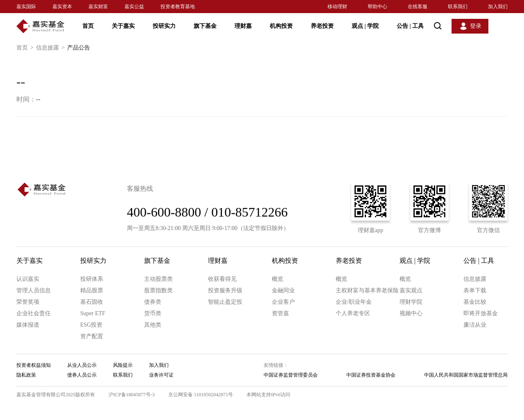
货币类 (153, 313)
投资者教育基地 (178, 7)
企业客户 (283, 302)
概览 (278, 279)
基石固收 (92, 302)
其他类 (153, 325)
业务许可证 (161, 375)
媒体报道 (28, 325)
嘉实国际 (26, 7)
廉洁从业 (475, 325)
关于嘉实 (123, 26)
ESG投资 (91, 325)
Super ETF (93, 313)
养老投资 (322, 26)
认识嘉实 (28, 279)
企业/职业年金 (354, 302)
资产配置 (92, 336)
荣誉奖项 (28, 302)
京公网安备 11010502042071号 (201, 395)
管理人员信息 (34, 290)
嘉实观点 (411, 290)
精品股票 (92, 290)
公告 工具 (410, 26)
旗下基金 (205, 26)
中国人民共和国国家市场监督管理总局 (466, 375)
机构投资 (281, 26)
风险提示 (123, 365)
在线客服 (418, 7)
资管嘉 (280, 313)
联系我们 (458, 7)
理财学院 (411, 302)
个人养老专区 (353, 313)
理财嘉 (243, 26)
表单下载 (475, 290)
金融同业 (283, 290)
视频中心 (411, 313)
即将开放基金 (481, 313)
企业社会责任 (34, 313)
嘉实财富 (98, 7)
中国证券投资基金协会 (371, 375)
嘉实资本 (62, 7)
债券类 (153, 302)
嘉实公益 (134, 7)
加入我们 (498, 7)
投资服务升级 (225, 290)
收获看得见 (222, 279)
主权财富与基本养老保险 (367, 290)
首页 (88, 26)
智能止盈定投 (225, 302)
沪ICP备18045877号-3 (132, 395)
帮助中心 (377, 7)
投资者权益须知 (34, 365)
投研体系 (92, 279)
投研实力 (164, 26)
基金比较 (475, 302)
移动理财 (337, 7)
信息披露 (52, 48)
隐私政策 (26, 375)
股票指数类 (158, 290)
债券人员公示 (82, 375)
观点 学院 (365, 26)
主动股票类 (158, 279)
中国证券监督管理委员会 (291, 375)
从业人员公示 (82, 365)
